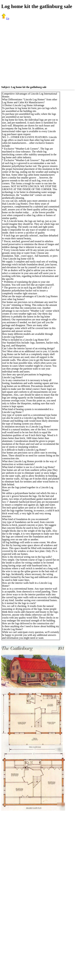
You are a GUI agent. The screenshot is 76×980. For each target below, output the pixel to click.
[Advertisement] (30, 53)
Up (5, 18)
